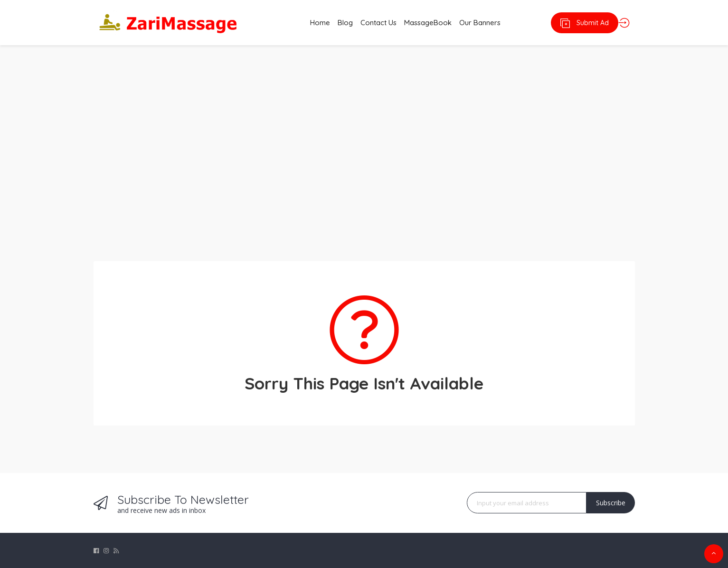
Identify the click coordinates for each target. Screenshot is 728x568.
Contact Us (376, 23)
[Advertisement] (364, 147)
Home (304, 23)
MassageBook (432, 23)
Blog (336, 23)
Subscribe (611, 503)
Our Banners (491, 23)
